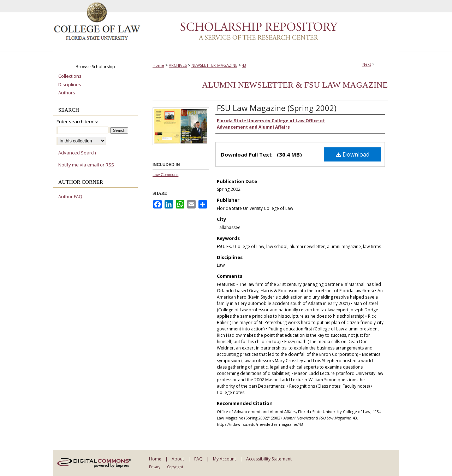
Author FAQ (70, 197)
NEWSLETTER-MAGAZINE (214, 65)
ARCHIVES (178, 65)
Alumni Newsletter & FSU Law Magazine (295, 85)
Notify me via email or (86, 165)
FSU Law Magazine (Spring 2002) (277, 108)
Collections (70, 76)
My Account (224, 459)
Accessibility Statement (269, 459)
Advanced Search (77, 153)
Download (353, 154)
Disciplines (70, 85)
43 (244, 65)
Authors (67, 93)
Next (367, 64)
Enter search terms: (77, 122)
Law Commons (165, 175)
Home (158, 65)
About (178, 459)
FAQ (198, 459)
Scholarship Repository (270, 26)
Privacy (155, 467)
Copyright (175, 467)
